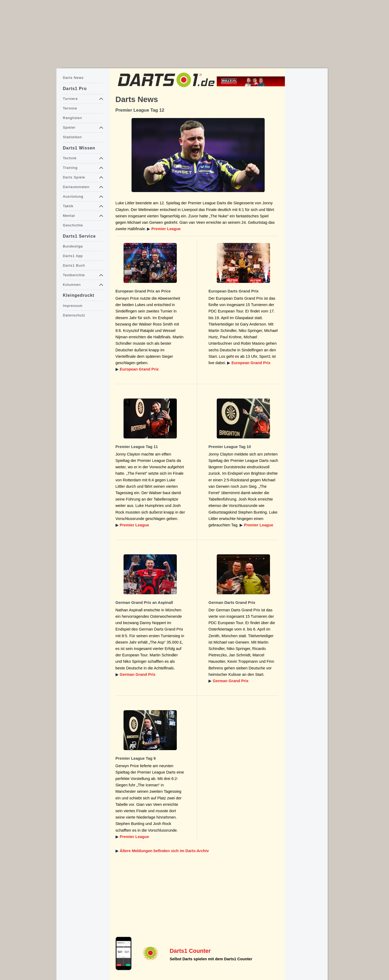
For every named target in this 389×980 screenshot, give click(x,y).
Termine (70, 108)
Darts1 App (73, 256)
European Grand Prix (139, 369)
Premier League (166, 229)
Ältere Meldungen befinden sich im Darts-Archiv (164, 851)
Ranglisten (72, 118)
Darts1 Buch (74, 265)
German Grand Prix (138, 674)
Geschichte (73, 225)
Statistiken (72, 137)
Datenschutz (74, 315)
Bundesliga (73, 246)
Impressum (73, 306)
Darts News (73, 78)
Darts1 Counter (190, 951)
